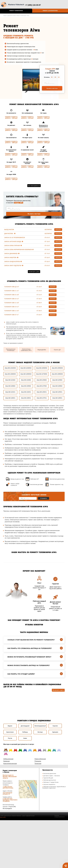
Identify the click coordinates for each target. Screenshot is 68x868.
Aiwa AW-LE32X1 (10, 392)
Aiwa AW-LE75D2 (42, 386)
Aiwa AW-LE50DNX (42, 368)
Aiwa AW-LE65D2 (26, 386)
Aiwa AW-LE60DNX (10, 374)
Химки (25, 738)
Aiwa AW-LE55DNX (57, 368)
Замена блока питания (13, 246)
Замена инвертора (11, 258)
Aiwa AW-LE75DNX (42, 374)
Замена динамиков (12, 254)
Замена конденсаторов (13, 262)
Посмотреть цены (34, 272)
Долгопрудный (25, 726)
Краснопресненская (10, 764)
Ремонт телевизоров (16, 11)
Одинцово (55, 732)
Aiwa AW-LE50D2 (42, 380)
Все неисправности (34, 186)
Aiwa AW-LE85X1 (57, 398)
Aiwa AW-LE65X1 (26, 398)
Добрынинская (8, 759)
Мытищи (40, 732)
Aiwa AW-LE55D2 (57, 380)
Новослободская (40, 759)
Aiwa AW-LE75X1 (42, 398)
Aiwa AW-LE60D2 (10, 386)
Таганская (38, 764)
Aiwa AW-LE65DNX (26, 374)
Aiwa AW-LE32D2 (10, 380)
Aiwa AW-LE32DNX (10, 368)
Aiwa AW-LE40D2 (26, 380)
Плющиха (38, 761)
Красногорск (10, 732)
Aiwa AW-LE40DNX (26, 368)
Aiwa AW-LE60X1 (10, 398)
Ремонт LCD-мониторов (50, 11)
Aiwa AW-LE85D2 (57, 386)
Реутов (10, 738)
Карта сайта (3, 817)
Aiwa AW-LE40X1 (26, 392)
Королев (55, 726)
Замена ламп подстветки (14, 266)
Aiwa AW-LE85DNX (57, 374)
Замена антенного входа (14, 242)
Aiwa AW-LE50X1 (42, 392)
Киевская (6, 761)
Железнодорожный (40, 726)
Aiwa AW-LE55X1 (57, 392)
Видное (10, 726)
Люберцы (25, 732)
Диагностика (10, 234)
